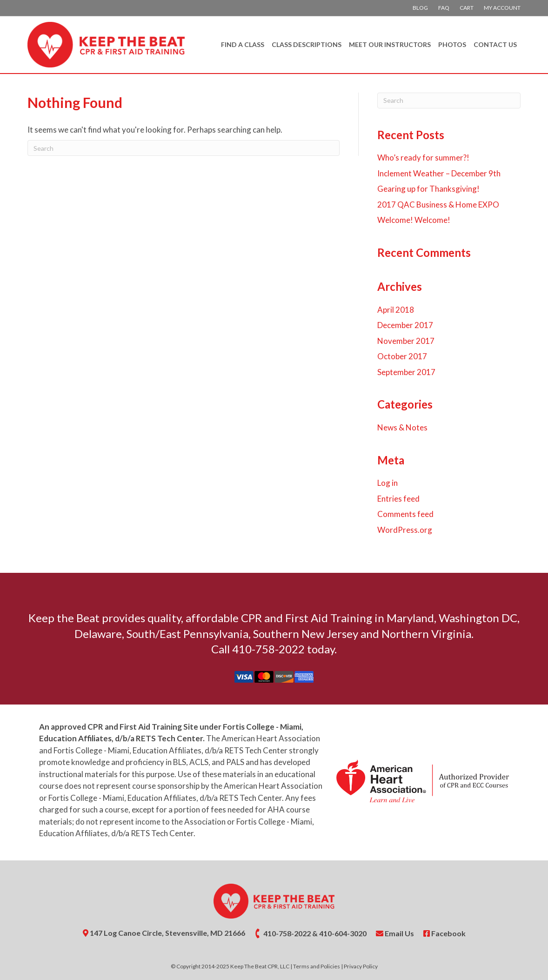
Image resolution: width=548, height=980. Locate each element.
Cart (467, 8)
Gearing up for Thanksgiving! (428, 189)
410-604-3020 (343, 933)
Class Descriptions (307, 44)
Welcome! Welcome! (414, 220)
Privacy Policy (361, 966)
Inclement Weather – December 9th (439, 173)
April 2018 (396, 310)
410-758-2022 (287, 933)
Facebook (444, 933)
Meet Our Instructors (390, 44)
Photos (452, 44)
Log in (388, 483)
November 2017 (406, 341)
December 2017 (405, 325)
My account (502, 8)
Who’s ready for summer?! (423, 158)
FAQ (444, 8)
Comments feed (405, 514)
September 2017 (406, 372)
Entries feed (398, 499)
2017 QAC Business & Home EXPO (438, 205)
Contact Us (495, 44)
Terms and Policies (317, 966)
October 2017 (402, 356)
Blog (420, 8)
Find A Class (243, 44)
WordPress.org (405, 530)
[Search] (184, 148)
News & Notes (402, 427)
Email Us (395, 933)
